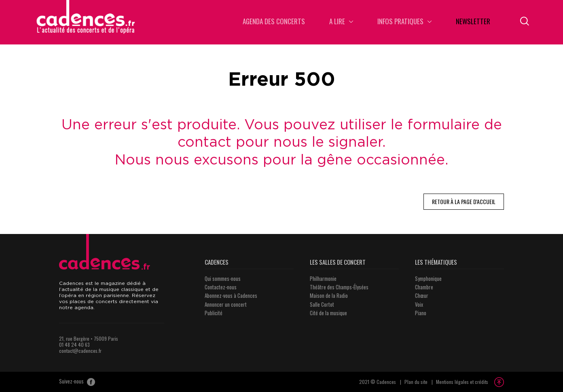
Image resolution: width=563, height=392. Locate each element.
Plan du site (416, 382)
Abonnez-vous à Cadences (231, 295)
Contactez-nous (221, 287)
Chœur (422, 295)
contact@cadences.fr (80, 351)
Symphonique (428, 278)
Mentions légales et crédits (462, 382)
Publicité (214, 313)
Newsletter (473, 22)
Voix (419, 304)
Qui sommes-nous (223, 278)
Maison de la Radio (329, 295)
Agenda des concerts (274, 22)
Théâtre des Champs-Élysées (339, 287)
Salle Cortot (322, 304)
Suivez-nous (77, 382)
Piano (421, 313)
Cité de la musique (328, 313)
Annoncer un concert (226, 304)
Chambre (424, 287)
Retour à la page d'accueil (464, 201)
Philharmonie (323, 278)
